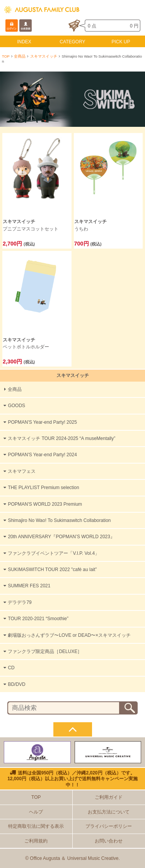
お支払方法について (109, 812)
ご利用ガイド (109, 797)
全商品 (20, 56)
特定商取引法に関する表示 (36, 826)
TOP (6, 56)
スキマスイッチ (44, 56)
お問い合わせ (109, 841)
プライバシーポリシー (109, 826)
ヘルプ (36, 812)
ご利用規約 (36, 841)
